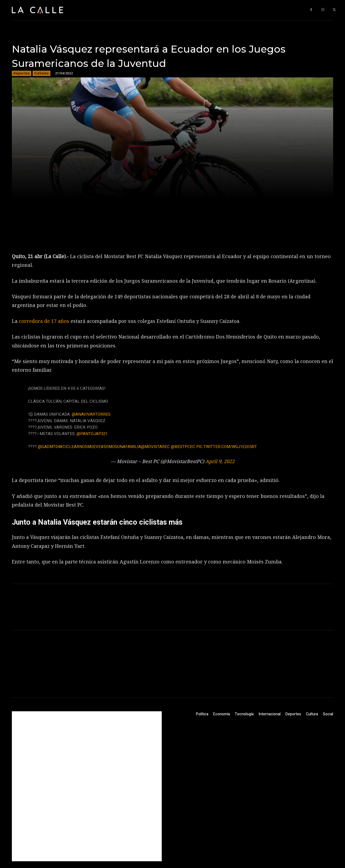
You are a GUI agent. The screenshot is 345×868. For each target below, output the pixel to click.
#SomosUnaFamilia (121, 447)
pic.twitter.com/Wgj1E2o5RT (227, 447)
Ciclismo (42, 73)
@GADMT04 (49, 447)
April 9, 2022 (220, 461)
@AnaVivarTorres (91, 414)
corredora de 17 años (44, 321)
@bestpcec (183, 447)
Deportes (22, 73)
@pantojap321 (92, 434)
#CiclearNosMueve (80, 447)
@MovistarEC (155, 447)
